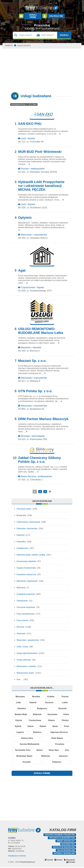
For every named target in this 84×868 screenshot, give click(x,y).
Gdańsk (33, 701)
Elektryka (21, 533)
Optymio (25, 215)
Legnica (47, 731)
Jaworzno (22, 762)
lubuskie (37, 345)
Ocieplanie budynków (26, 592)
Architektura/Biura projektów (60, 835)
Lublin (65, 701)
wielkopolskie (38, 166)
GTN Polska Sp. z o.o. (35, 389)
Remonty (21, 625)
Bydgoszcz (42, 707)
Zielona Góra (45, 738)
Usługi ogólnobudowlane (27, 651)
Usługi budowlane (66, 851)
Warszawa (26, 232)
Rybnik (35, 725)
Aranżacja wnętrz (24, 506)
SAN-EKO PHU (30, 121)
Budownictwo (68, 845)
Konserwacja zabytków (27, 559)
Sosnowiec (62, 713)
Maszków (26, 345)
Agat (22, 268)
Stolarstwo (21, 631)
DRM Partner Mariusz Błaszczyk (43, 417)
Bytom (45, 750)
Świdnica (64, 731)
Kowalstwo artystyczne (27, 572)
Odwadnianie (22, 598)
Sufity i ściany (23, 644)
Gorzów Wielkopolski (30, 744)
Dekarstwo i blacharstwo (27, 526)
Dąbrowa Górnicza (24, 738)
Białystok (43, 713)
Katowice (22, 707)
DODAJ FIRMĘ (42, 774)
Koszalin (42, 762)
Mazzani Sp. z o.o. (32, 358)
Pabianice (62, 762)
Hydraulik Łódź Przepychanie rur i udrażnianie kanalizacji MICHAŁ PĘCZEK (41, 183)
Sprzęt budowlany (66, 841)
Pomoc (59, 860)
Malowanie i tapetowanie (27, 579)
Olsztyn (20, 725)
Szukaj (62, 33)
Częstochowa (28, 285)
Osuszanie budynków (26, 605)
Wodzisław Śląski (40, 756)
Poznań (25, 166)
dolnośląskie (38, 434)
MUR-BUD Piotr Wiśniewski (40, 149)
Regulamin (71, 860)
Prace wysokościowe (26, 611)
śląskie (40, 285)
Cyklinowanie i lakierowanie (29, 520)
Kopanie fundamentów (26, 566)
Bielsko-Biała (23, 713)
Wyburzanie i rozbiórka (27, 664)
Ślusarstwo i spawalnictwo (28, 638)
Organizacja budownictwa (62, 838)
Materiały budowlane (64, 854)
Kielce (18, 719)
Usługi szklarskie (24, 657)
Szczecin (49, 701)
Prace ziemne (23, 618)
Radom (65, 725)
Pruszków (60, 744)
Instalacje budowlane (64, 848)
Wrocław (25, 434)
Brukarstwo (21, 513)
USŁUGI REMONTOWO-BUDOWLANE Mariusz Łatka (41, 328)
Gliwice (65, 719)
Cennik (50, 860)
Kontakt (72, 863)
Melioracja (21, 585)
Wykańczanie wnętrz (26, 671)
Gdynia (32, 719)
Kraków (51, 694)
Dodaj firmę (33, 15)
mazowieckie (40, 232)
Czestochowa (48, 719)
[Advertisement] (42, 68)
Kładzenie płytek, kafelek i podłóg (31, 552)
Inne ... (20, 677)
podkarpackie (45, 474)
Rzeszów (63, 707)
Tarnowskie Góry (25, 750)
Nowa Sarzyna (28, 474)
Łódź (23, 136)
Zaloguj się (56, 15)
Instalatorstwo (23, 546)
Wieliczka (63, 756)
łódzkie (32, 136)
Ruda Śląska (63, 738)
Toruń (33, 731)
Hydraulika (21, 539)
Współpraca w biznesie (17, 856)
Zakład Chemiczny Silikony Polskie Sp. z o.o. (39, 457)
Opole (19, 731)
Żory (19, 756)
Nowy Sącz (62, 750)
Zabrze (50, 725)
